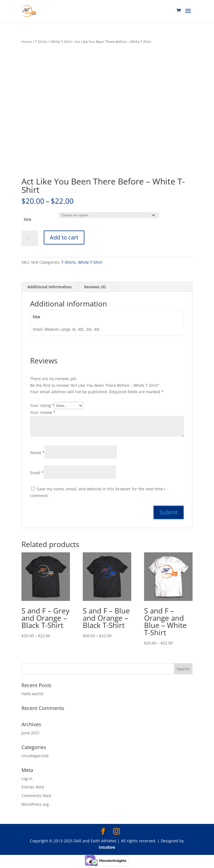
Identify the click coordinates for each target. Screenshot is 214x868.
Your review (43, 412)
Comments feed (36, 796)
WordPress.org (35, 804)
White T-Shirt (61, 42)
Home (27, 42)
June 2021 (31, 733)
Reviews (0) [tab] (95, 287)
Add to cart (64, 237)
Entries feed (33, 787)
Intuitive (107, 847)
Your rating (42, 405)
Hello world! (33, 694)
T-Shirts (41, 42)
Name (37, 453)
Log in (27, 779)
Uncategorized (35, 756)
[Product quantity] (30, 238)
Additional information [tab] (49, 287)
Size (27, 219)
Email (37, 473)
